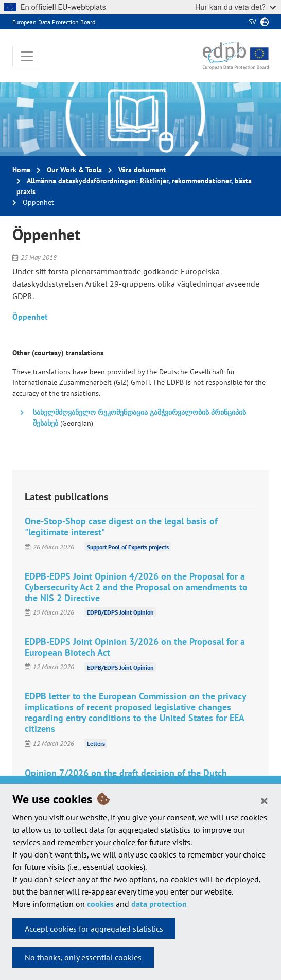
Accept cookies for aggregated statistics (94, 929)
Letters (96, 743)
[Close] (264, 800)
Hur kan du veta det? (235, 7)
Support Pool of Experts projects (128, 547)
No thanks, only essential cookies (83, 957)
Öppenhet (30, 317)
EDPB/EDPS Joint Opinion (120, 612)
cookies (100, 904)
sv (252, 22)
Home (21, 170)
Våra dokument (142, 170)
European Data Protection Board (54, 22)
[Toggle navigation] (27, 56)
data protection (159, 904)
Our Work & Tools (74, 170)
